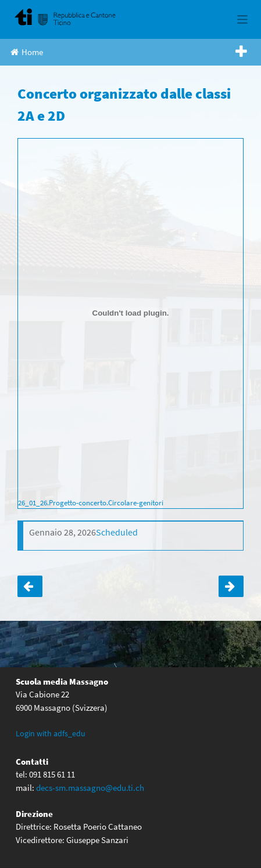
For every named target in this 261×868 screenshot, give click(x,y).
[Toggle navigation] (243, 19)
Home (27, 52)
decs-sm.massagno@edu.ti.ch (90, 788)
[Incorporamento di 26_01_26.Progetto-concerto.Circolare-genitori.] (130, 313)
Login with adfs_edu (51, 733)
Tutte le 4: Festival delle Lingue (231, 587)
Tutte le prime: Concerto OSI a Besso (30, 587)
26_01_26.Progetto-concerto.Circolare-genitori (91, 502)
